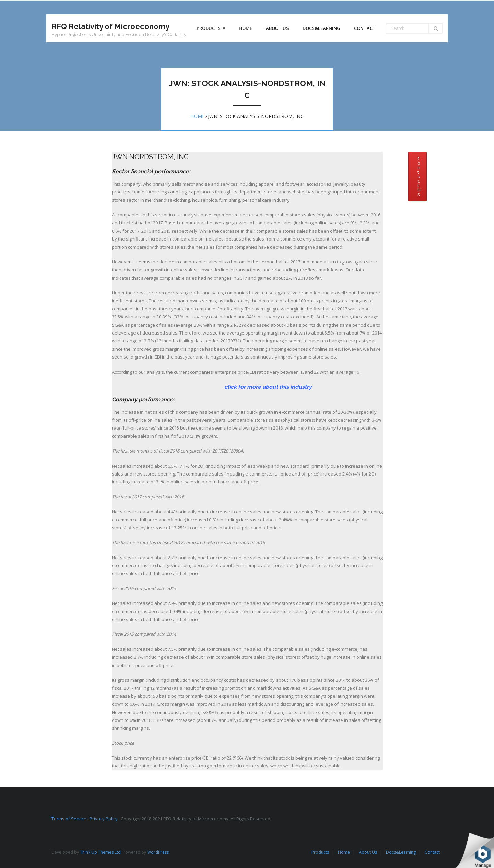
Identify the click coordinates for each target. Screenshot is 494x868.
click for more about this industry (212, 387)
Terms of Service (70, 819)
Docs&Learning (401, 852)
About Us (368, 852)
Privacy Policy (105, 819)
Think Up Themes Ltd (100, 852)
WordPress (158, 852)
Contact (432, 852)
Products (320, 852)
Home (198, 116)
